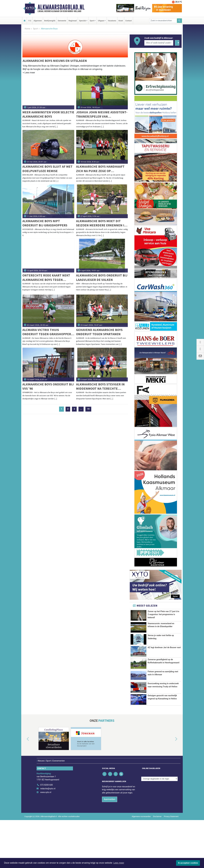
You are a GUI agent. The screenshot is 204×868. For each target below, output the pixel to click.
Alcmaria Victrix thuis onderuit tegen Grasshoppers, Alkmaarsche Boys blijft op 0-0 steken (48, 332)
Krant (121, 21)
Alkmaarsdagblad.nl (61, 7)
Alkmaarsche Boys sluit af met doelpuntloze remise (47, 169)
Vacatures (112, 21)
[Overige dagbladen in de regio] (159, 827)
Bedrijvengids (50, 21)
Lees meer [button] (119, 863)
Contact (129, 21)
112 (30, 21)
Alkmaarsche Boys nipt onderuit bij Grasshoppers (45, 223)
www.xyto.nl (46, 840)
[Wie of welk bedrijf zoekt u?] (159, 43)
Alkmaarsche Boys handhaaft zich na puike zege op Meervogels (100, 169)
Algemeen (38, 21)
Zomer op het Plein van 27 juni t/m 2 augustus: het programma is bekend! (163, 615)
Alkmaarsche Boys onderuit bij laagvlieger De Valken (102, 277)
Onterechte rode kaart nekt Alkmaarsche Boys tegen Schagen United (46, 278)
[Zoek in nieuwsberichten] (163, 21)
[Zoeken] (179, 21)
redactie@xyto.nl (48, 837)
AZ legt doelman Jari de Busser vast (164, 662)
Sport (35, 29)
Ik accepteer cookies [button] (188, 863)
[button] (29, 73)
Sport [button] (92, 21)
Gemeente (62, 21)
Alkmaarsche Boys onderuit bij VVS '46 (48, 386)
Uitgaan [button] (101, 21)
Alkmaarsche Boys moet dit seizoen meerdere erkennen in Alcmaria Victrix (101, 223)
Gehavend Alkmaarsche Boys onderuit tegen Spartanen (99, 332)
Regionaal (73, 21)
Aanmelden (110, 847)
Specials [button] (83, 21)
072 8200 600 (46, 833)
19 (88, 409)
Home (27, 29)
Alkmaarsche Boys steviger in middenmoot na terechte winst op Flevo (100, 386)
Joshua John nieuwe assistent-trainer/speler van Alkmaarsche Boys (102, 114)
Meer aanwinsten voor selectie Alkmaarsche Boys (48, 114)
